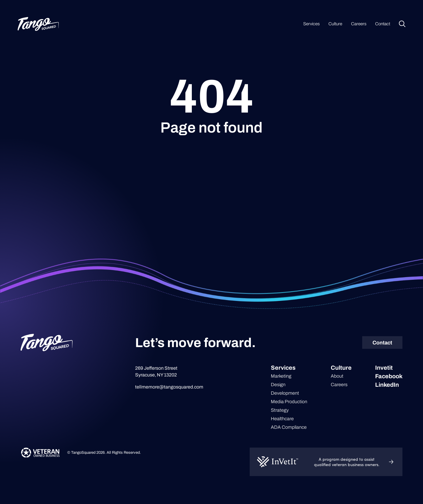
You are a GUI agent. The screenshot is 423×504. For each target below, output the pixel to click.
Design (278, 385)
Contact (383, 24)
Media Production (289, 402)
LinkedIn (387, 385)
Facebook (389, 376)
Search (402, 24)
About (337, 376)
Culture (335, 24)
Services (311, 24)
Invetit (384, 368)
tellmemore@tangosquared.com (169, 387)
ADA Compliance (289, 427)
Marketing (281, 376)
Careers (359, 24)
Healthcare (282, 419)
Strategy (280, 410)
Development (285, 393)
